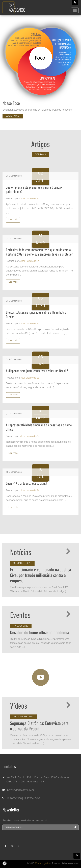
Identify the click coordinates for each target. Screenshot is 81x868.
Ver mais (41, 155)
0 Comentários (14, 176)
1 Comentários (14, 360)
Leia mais (13, 220)
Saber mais (13, 116)
